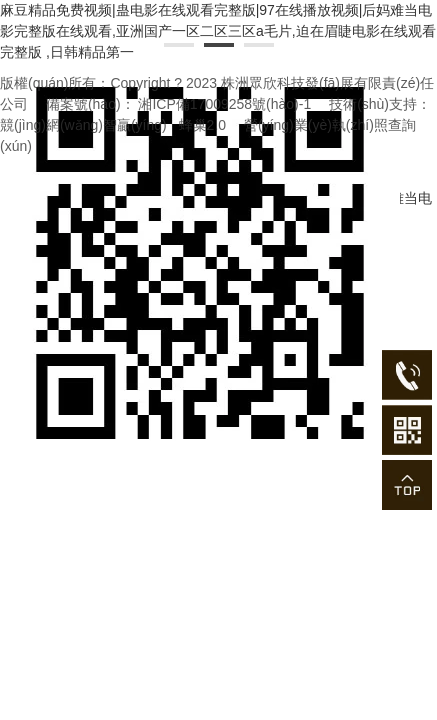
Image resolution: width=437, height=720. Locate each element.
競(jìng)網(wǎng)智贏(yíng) (83, 125)
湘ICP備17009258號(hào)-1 (224, 104)
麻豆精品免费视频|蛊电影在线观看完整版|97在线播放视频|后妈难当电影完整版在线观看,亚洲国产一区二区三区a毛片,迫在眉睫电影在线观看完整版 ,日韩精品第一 (218, 31)
